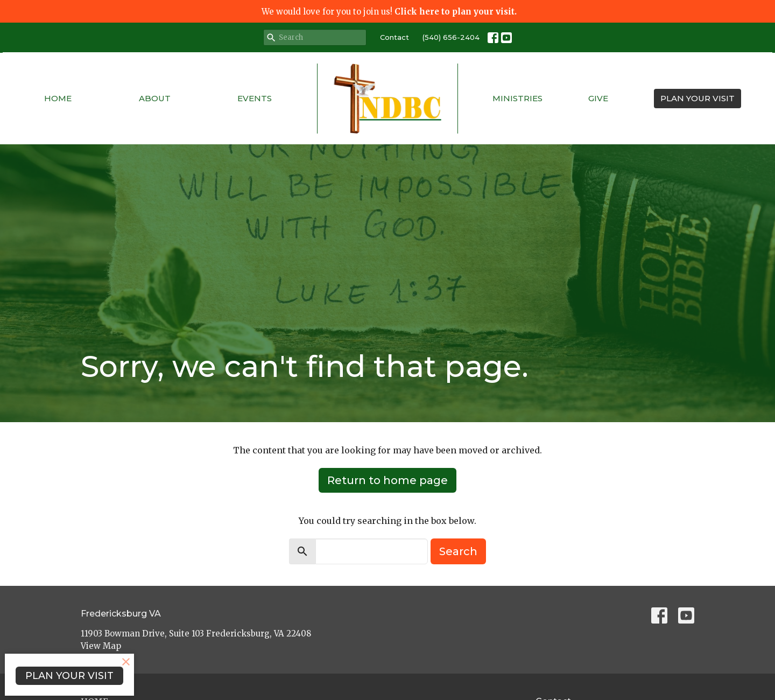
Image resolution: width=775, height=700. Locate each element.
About (155, 98)
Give (598, 98)
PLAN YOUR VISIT (697, 98)
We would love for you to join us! (389, 12)
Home (58, 98)
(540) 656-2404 (451, 37)
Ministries (517, 98)
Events (255, 98)
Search (458, 551)
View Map (101, 646)
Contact (394, 37)
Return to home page (387, 480)
